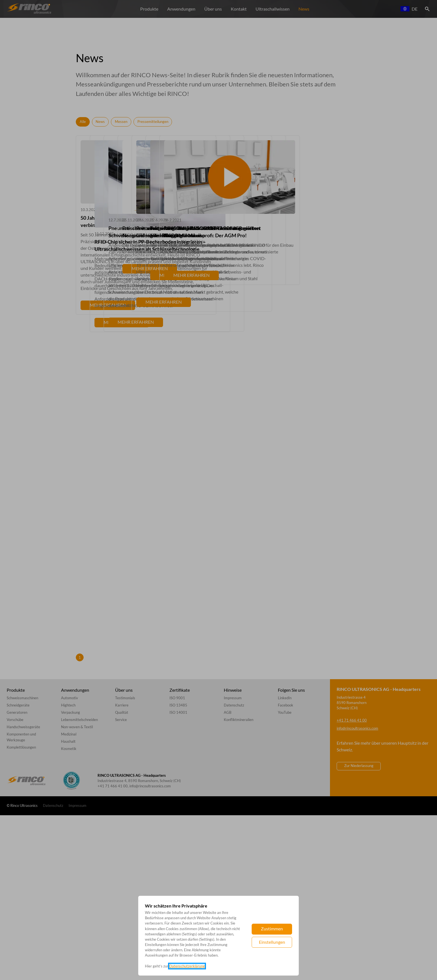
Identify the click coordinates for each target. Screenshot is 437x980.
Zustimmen (272, 929)
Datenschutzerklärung (187, 966)
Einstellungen (272, 942)
